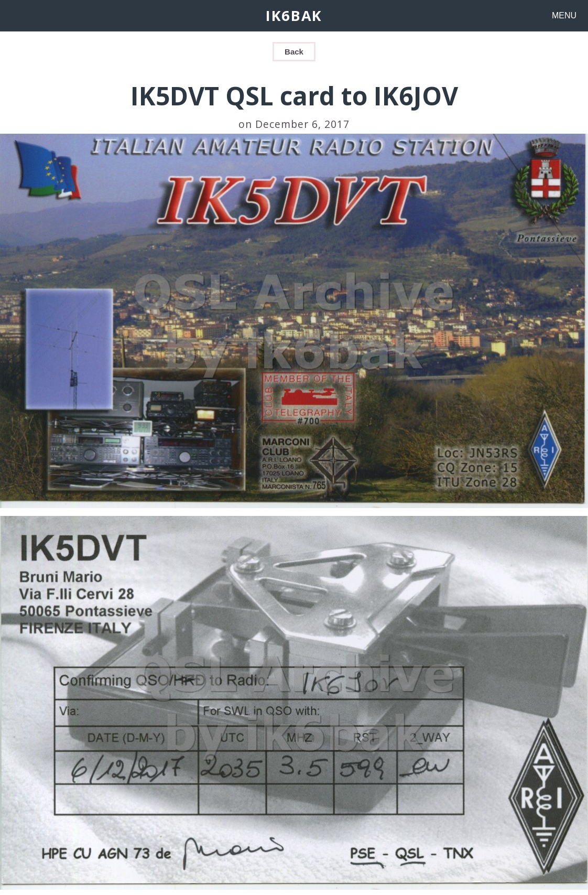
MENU (564, 15)
